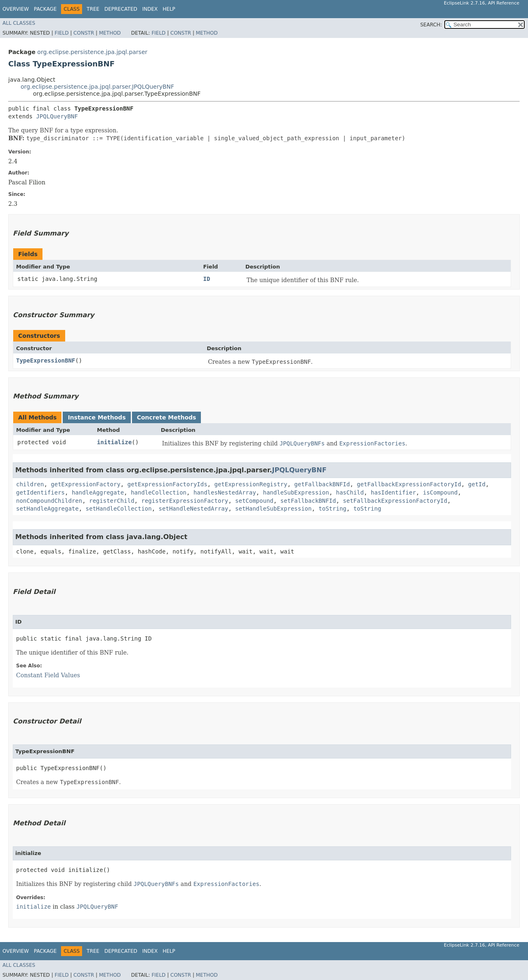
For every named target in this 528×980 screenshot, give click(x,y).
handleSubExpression (296, 492)
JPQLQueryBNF (57, 116)
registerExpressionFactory (185, 501)
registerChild (112, 501)
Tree (93, 9)
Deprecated (121, 9)
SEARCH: (431, 25)
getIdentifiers (40, 492)
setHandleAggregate (47, 509)
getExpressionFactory (86, 484)
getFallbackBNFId (322, 484)
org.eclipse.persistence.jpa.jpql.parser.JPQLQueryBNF (97, 87)
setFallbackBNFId (308, 501)
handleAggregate (98, 492)
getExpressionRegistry (251, 484)
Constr (84, 33)
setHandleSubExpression (273, 509)
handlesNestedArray (225, 492)
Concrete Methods (167, 417)
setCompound (254, 501)
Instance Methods (97, 417)
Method (110, 33)
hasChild (350, 492)
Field (61, 33)
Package (45, 9)
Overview (16, 9)
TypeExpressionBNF (46, 360)
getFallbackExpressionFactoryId (409, 484)
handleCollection (159, 492)
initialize (114, 442)
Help (169, 9)
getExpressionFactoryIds (167, 484)
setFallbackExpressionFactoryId (395, 501)
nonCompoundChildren (49, 501)
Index (150, 9)
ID (206, 279)
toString (332, 509)
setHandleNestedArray (194, 509)
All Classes (19, 23)
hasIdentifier (394, 492)
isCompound (440, 492)
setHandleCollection (119, 509)
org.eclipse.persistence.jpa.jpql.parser (92, 52)
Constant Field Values (48, 675)
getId (477, 484)
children (30, 484)
